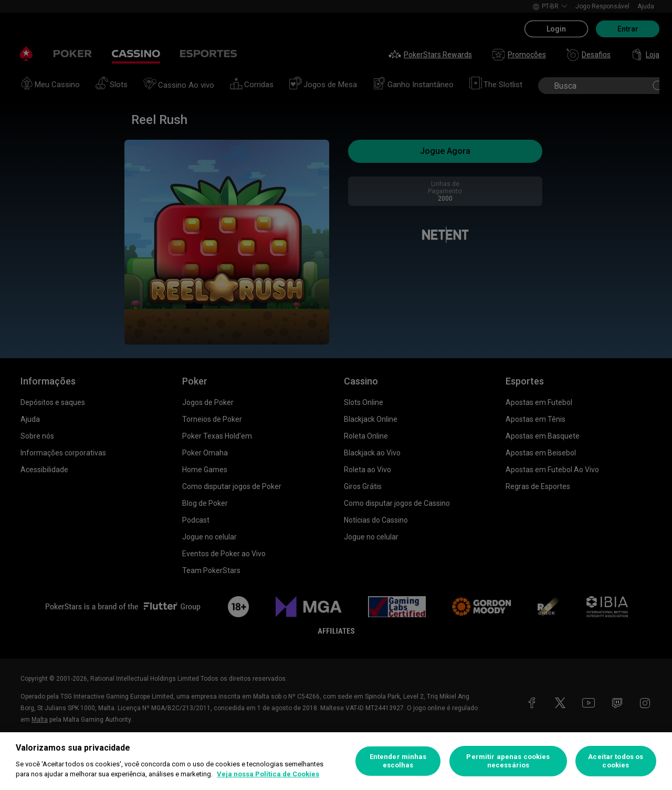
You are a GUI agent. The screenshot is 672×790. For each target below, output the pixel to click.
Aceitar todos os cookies (616, 761)
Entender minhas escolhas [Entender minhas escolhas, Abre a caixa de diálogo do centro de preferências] (398, 761)
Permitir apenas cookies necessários (508, 761)
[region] (336, 761)
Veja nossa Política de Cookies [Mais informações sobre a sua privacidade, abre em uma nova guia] (268, 774)
